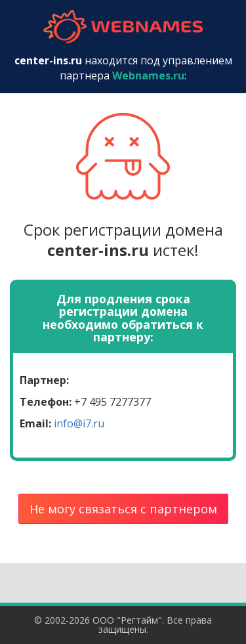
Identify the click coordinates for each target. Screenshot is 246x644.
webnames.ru (123, 27)
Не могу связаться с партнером (123, 509)
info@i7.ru (79, 423)
